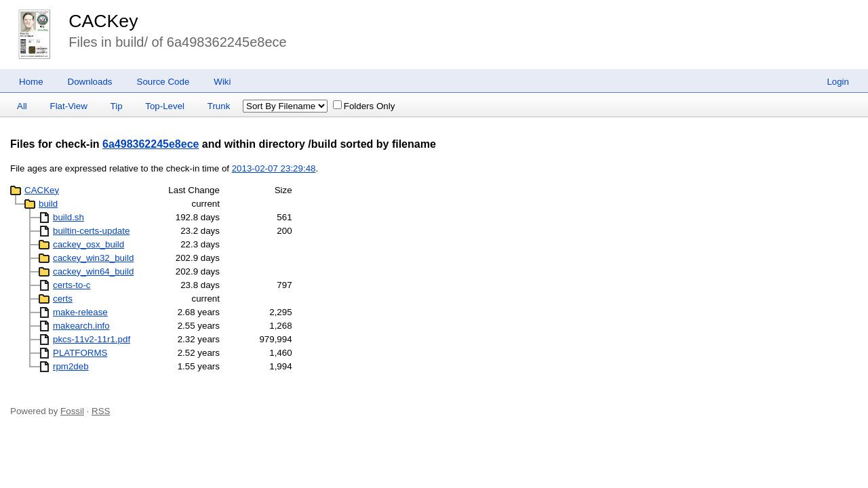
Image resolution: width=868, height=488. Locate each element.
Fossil (72, 411)
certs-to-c (72, 285)
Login (838, 82)
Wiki (222, 82)
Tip (117, 106)
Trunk (219, 106)
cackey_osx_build (88, 244)
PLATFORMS (80, 353)
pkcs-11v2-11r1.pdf (92, 339)
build (48, 204)
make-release (80, 312)
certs (63, 299)
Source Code (163, 82)
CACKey (103, 21)
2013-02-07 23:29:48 (274, 168)
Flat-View (69, 106)
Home (31, 82)
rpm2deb (71, 366)
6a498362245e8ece (151, 144)
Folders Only (364, 106)
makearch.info (81, 326)
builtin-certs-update (91, 231)
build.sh (68, 217)
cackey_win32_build (93, 258)
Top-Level (165, 106)
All (22, 106)
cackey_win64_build (93, 271)
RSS (101, 411)
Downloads (90, 82)
